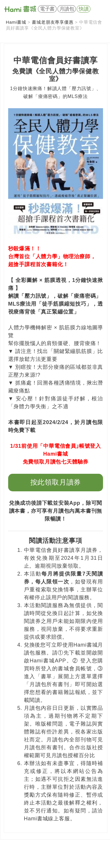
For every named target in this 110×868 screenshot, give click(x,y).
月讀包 (67, 9)
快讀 (84, 9)
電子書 (47, 9)
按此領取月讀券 (56, 482)
